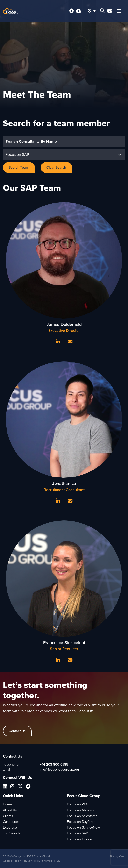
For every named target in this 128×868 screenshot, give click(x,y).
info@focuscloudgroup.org (59, 770)
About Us (10, 810)
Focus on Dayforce (81, 822)
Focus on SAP (77, 833)
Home (7, 804)
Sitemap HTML (51, 861)
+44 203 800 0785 (54, 765)
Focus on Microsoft (81, 810)
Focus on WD (77, 804)
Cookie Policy (12, 861)
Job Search (11, 833)
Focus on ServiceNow (83, 828)
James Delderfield (64, 324)
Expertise (10, 828)
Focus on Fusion (79, 839)
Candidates (11, 822)
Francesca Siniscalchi (64, 643)
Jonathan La (64, 484)
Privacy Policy (31, 861)
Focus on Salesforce (82, 816)
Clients (8, 816)
